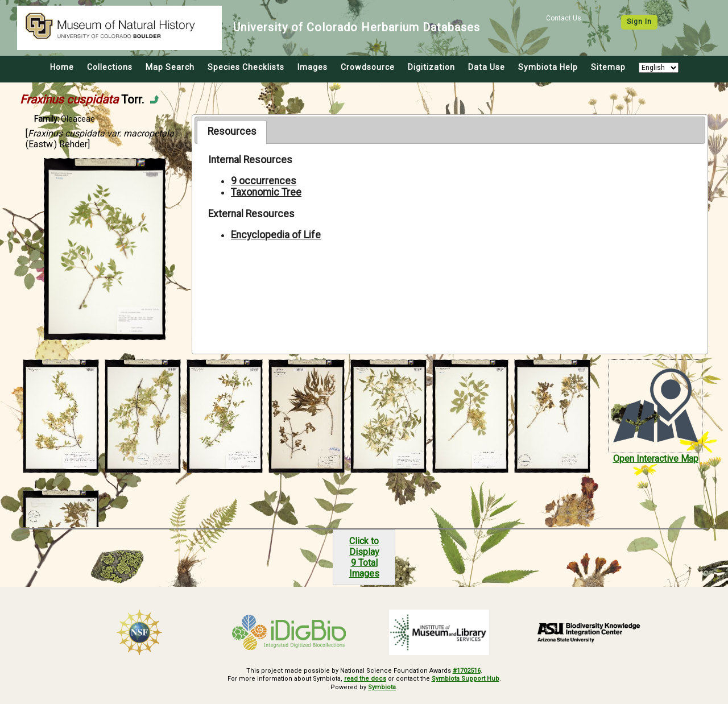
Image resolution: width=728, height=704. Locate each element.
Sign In (639, 22)
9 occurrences (264, 181)
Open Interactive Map (656, 459)
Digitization (431, 67)
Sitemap (608, 67)
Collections (110, 67)
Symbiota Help (548, 67)
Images (313, 67)
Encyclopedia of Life (276, 235)
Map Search (170, 67)
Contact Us (564, 18)
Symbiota (382, 687)
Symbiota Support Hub (466, 679)
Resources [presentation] (232, 131)
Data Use (487, 67)
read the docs (365, 679)
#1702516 (467, 671)
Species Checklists (246, 67)
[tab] (232, 132)
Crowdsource (368, 67)
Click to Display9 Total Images (364, 557)
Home (62, 67)
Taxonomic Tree (266, 192)
